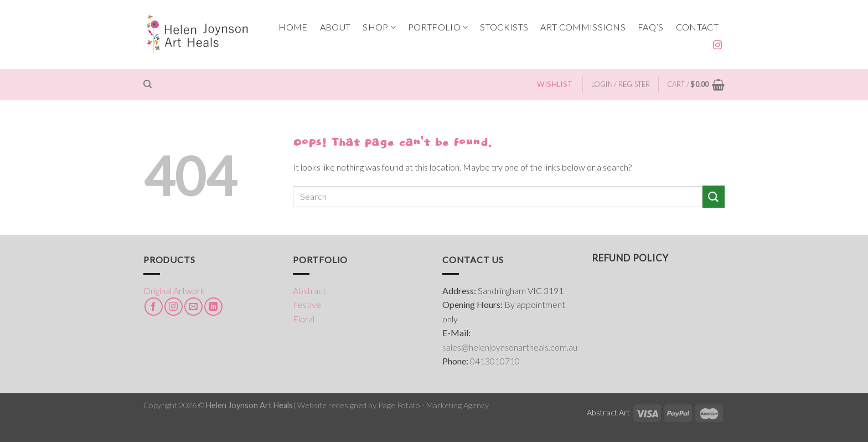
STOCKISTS (504, 27)
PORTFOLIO (438, 27)
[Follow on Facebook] (154, 307)
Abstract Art (608, 412)
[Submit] (714, 196)
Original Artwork (174, 291)
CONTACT (697, 27)
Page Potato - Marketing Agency (433, 405)
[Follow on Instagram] (717, 45)
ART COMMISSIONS (583, 27)
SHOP (379, 27)
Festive (307, 304)
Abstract (309, 291)
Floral (304, 319)
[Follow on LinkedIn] (213, 307)
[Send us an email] (193, 307)
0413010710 (495, 361)
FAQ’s (651, 27)
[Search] (148, 84)
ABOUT (335, 27)
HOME (293, 27)
